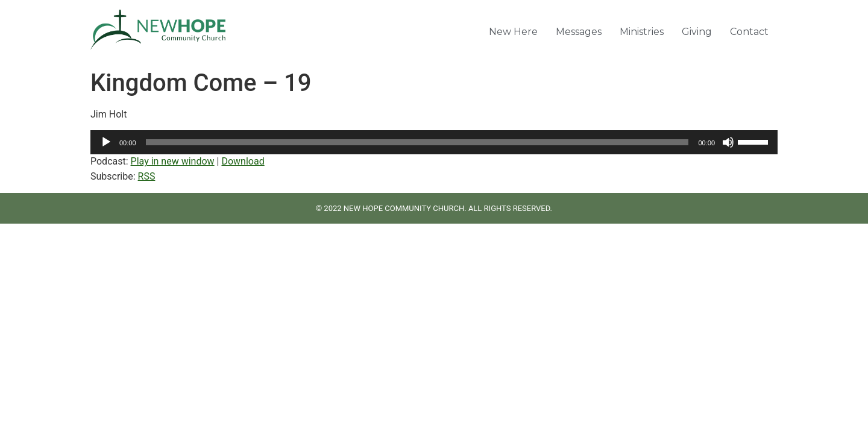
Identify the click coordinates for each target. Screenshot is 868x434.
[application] (434, 142)
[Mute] (728, 142)
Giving (697, 32)
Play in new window (173, 161)
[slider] (417, 142)
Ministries (642, 32)
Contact (749, 32)
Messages (579, 32)
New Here (513, 32)
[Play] (106, 142)
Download (243, 161)
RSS (147, 176)
